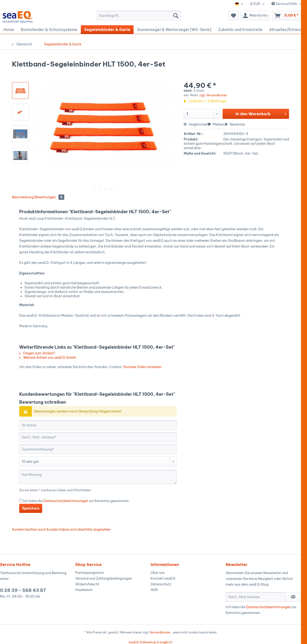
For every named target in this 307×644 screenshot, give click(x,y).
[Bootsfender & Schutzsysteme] (49, 30)
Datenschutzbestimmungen (66, 501)
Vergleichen (196, 124)
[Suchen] (176, 16)
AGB (154, 590)
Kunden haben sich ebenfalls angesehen (79, 529)
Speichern (31, 508)
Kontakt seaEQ (163, 578)
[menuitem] (139, 16)
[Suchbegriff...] (139, 16)
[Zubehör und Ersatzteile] (240, 30)
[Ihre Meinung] (98, 477)
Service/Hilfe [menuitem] (285, 4)
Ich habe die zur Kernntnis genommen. (76, 501)
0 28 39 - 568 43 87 (23, 590)
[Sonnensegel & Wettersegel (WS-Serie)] (174, 30)
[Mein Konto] (255, 16)
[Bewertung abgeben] (98, 462)
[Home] (9, 30)
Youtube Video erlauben (142, 367)
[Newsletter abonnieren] (293, 597)
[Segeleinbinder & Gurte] (107, 30)
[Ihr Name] (98, 425)
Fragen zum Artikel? (37, 353)
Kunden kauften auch (29, 529)
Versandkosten (160, 632)
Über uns (158, 573)
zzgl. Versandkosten (213, 95)
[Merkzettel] (233, 16)
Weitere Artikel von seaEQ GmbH (48, 358)
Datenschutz (161, 584)
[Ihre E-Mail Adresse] (256, 597)
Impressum (84, 590)
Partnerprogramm (90, 573)
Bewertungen (49, 197)
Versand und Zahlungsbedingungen (104, 578)
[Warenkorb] (287, 16)
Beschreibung (23, 197)
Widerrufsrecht (87, 584)
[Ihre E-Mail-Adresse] (98, 437)
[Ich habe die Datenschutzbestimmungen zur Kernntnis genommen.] (21, 501)
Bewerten (235, 124)
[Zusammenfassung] (98, 449)
